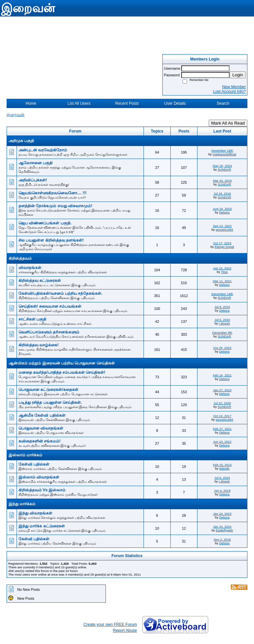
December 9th (222, 333)
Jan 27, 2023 (222, 390)
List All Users (79, 103)
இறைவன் (16, 115)
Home (31, 103)
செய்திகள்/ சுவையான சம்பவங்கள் (50, 306)
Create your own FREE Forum (110, 625)
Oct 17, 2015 (222, 243)
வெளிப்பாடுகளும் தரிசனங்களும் (49, 332)
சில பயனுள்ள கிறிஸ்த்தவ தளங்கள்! (51, 240)
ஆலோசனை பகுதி (36, 163)
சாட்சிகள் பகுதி (32, 319)
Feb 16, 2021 (222, 375)
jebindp (224, 468)
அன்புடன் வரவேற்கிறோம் (43, 150)
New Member (234, 87)
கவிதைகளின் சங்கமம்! (40, 441)
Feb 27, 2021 (222, 429)
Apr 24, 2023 (222, 268)
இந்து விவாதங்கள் (35, 513)
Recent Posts (127, 103)
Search (223, 103)
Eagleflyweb (225, 530)
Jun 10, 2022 (222, 442)
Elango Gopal (224, 247)
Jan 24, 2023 (222, 514)
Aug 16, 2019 (222, 209)
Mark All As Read (228, 123)
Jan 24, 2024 (222, 527)
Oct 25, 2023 (222, 348)
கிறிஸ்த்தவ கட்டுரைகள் (40, 281)
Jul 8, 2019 (222, 307)
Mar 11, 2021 (222, 281)
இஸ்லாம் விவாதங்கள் (39, 477)
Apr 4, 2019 (222, 491)
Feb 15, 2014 (222, 465)
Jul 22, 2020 (222, 403)
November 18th (222, 151)
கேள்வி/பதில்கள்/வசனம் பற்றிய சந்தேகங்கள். (61, 293)
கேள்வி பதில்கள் (34, 464)
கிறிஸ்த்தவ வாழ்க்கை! (39, 345)
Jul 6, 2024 (222, 320)
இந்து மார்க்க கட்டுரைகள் (42, 526)
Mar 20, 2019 (222, 181)
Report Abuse (125, 630)
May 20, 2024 (222, 166)
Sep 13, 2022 (222, 226)
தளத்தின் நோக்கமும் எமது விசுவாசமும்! (55, 206)
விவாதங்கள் (30, 268)
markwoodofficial (224, 154)
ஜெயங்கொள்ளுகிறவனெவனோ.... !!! (53, 193)
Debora (224, 212)
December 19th (222, 294)
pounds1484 (224, 229)
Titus (224, 272)
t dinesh (225, 323)
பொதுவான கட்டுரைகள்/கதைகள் (48, 390)
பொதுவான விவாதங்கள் (41, 428)
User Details (175, 103)
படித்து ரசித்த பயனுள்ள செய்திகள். (50, 402)
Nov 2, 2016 (222, 539)
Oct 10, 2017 (222, 416)
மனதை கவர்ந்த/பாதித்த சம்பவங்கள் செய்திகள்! (62, 372)
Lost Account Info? (229, 92)
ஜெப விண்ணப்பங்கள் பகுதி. (45, 223)
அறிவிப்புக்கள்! (33, 180)
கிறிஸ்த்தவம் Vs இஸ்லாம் (42, 490)
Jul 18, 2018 (222, 193)
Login (238, 75)
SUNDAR (224, 169)
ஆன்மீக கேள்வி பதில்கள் (42, 415)
